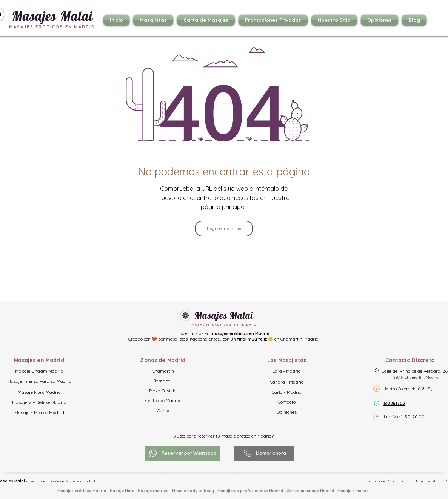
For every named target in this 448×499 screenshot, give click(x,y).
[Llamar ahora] (264, 453)
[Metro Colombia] (377, 389)
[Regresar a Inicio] (224, 229)
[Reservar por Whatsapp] (182, 453)
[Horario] (376, 417)
